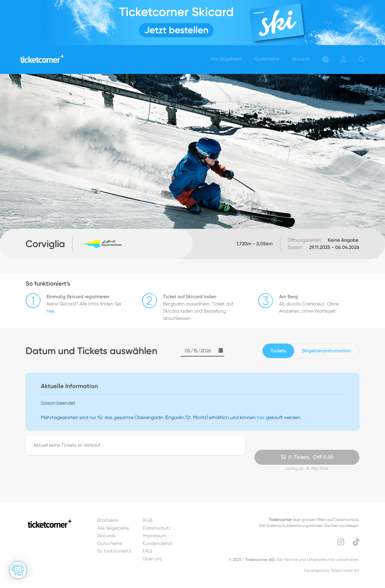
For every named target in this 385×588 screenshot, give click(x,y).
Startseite (108, 520)
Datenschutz (157, 528)
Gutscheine (110, 543)
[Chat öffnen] (18, 570)
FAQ (147, 551)
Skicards (106, 536)
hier (50, 311)
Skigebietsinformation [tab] (326, 351)
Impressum (154, 536)
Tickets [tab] (278, 351)
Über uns (152, 559)
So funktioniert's (114, 551)
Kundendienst (157, 543)
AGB (148, 520)
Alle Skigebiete (113, 528)
